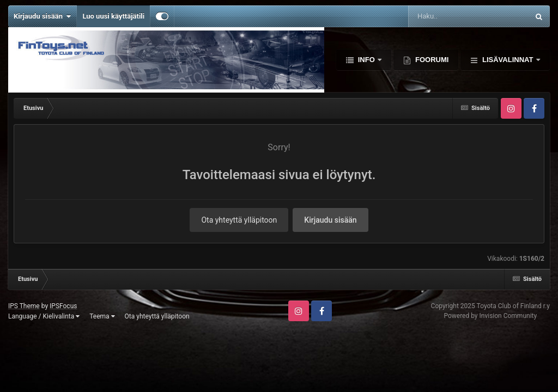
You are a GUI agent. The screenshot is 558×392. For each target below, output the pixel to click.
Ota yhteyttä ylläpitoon (239, 220)
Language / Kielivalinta (44, 316)
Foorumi (431, 60)
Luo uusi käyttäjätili (113, 16)
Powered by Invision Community (490, 316)
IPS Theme (24, 306)
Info (366, 60)
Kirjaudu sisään (42, 16)
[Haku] (441, 16)
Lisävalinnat (508, 60)
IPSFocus (63, 306)
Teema (102, 316)
